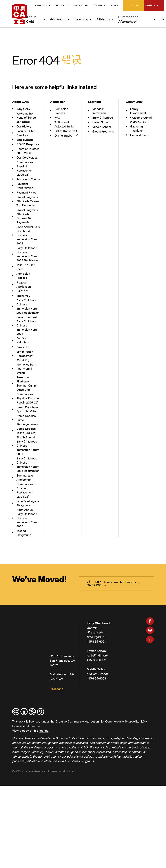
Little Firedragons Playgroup (28, 532)
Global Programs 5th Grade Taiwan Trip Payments (28, 215)
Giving (98, 5)
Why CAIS (23, 109)
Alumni (60, 5)
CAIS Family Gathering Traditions (138, 126)
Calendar (81, 5)
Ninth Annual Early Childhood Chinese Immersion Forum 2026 (27, 547)
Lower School (102, 122)
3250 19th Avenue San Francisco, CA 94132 (114, 612)
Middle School (102, 127)
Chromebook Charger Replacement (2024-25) (26, 519)
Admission (58, 19)
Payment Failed (27, 205)
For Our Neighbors (23, 365)
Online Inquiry (64, 140)
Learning (82, 19)
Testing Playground (24, 562)
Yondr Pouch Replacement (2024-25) (26, 380)
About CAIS (31, 19)
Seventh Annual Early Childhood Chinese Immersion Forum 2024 (27, 350)
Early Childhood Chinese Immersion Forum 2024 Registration (27, 329)
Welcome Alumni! (142, 117)
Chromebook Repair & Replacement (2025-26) (26, 177)
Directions (56, 718)
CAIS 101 (23, 312)
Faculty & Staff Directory (26, 133)
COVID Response (23, 146)
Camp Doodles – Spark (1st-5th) (28, 434)
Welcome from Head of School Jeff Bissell (27, 117)
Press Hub (24, 372)
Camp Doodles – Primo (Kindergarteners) (28, 445)
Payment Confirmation (25, 198)
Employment (25, 140)
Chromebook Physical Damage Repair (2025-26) (28, 423)
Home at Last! (140, 135)
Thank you (24, 316)
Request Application (24, 305)
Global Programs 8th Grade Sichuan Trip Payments (28, 233)
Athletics (103, 19)
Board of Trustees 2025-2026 (27, 157)
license (44, 759)
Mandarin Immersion (99, 111)
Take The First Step (26, 287)
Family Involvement (138, 111)
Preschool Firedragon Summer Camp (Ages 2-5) (27, 408)
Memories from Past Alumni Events (27, 393)
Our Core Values (28, 166)
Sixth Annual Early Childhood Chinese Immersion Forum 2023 (27, 252)
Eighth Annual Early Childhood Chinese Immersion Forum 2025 (27, 470)
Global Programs (104, 131)
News (114, 5)
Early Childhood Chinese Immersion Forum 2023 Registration (27, 273)
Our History (24, 126)
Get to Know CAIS (63, 133)
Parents (41, 5)
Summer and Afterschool (128, 19)
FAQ (57, 117)
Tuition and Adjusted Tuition (65, 124)
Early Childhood (103, 117)
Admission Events (24, 189)
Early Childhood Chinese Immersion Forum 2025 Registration (27, 491)
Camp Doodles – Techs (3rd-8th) (28, 455)
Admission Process (24, 296)
